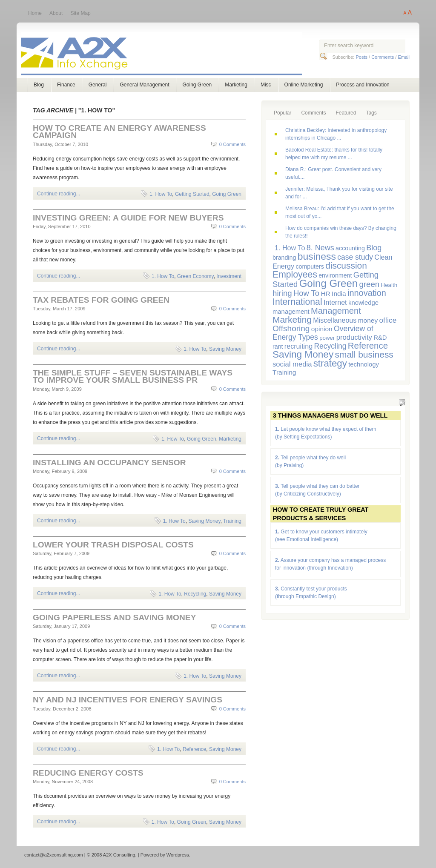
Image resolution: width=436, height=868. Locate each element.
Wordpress (178, 855)
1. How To (161, 194)
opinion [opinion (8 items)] (322, 329)
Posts (361, 57)
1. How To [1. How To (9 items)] (290, 248)
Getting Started (192, 194)
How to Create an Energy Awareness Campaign (119, 132)
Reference (194, 749)
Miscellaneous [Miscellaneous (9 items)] (335, 320)
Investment (229, 276)
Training (232, 521)
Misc (266, 85)
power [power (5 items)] (327, 338)
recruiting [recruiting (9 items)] (298, 346)
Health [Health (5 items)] (389, 285)
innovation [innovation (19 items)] (367, 293)
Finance (66, 85)
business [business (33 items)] (317, 256)
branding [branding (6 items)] (284, 258)
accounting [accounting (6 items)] (350, 248)
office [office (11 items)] (388, 320)
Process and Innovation (363, 85)
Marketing (236, 85)
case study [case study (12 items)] (355, 257)
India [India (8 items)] (339, 294)
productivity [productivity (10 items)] (354, 337)
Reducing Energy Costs (88, 773)
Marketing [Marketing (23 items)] (292, 319)
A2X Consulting (169, 55)
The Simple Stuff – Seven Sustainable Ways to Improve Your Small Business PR (133, 376)
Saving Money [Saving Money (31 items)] (303, 354)
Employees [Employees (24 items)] (295, 274)
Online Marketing (304, 85)
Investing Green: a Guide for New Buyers (128, 218)
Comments (383, 57)
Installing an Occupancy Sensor (109, 463)
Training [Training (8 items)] (284, 372)
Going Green (197, 85)
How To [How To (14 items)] (306, 293)
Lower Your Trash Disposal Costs (113, 545)
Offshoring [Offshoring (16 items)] (291, 328)
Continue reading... (59, 194)
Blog (39, 85)
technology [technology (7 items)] (364, 364)
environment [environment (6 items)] (335, 275)
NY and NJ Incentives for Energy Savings (128, 700)
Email (404, 57)
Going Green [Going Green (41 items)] (328, 283)
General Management (144, 85)
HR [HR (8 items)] (325, 294)
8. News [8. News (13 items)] (320, 248)
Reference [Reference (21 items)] (368, 345)
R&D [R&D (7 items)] (380, 338)
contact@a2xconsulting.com (54, 855)
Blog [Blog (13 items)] (374, 248)
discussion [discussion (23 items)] (346, 265)
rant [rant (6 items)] (278, 347)
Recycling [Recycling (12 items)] (330, 346)
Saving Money (225, 349)
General (98, 85)
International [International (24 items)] (297, 302)
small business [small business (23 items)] (364, 354)
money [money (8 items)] (368, 320)
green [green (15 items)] (369, 284)
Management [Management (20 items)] (336, 311)
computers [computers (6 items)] (310, 266)
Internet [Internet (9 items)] (335, 302)
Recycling (195, 594)
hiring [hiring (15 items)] (282, 293)
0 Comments (232, 144)
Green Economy (195, 276)
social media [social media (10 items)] (292, 364)
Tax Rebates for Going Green (101, 300)
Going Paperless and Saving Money (114, 617)
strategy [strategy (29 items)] (330, 363)
